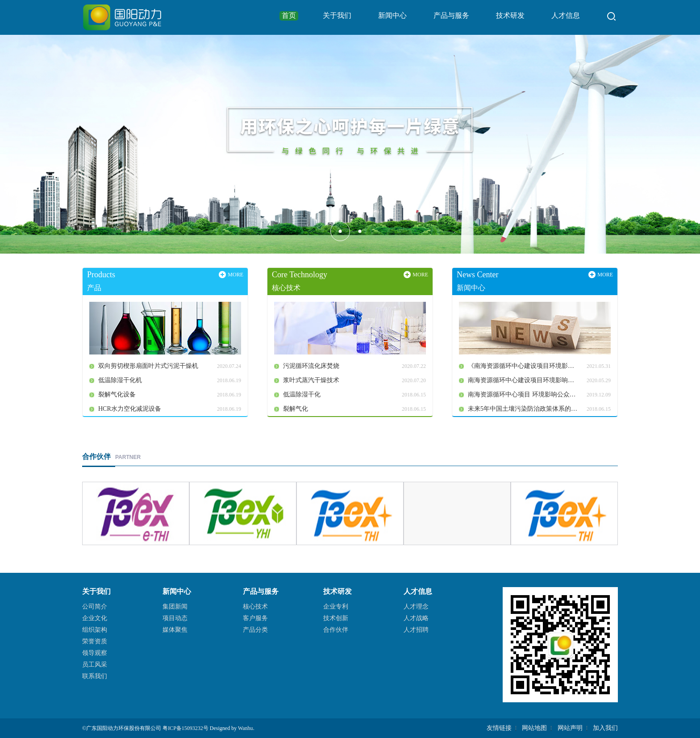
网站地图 (534, 728)
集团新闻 (175, 607)
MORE (235, 275)
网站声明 (570, 728)
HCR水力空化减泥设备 (130, 409)
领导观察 (95, 653)
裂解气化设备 (117, 394)
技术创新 (336, 618)
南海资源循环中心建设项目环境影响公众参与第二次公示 (527, 380)
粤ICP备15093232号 (185, 728)
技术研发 (510, 15)
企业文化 (95, 618)
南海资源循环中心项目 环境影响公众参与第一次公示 (527, 394)
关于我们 (337, 15)
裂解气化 (296, 409)
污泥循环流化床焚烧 (311, 366)
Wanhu (246, 728)
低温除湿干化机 (120, 380)
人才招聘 (416, 630)
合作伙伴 (336, 630)
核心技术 (255, 607)
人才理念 (416, 607)
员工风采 (95, 665)
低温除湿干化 (302, 394)
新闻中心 (392, 15)
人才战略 (416, 618)
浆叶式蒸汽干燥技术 (311, 380)
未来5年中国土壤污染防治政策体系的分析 (526, 409)
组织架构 (95, 630)
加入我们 (605, 728)
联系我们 (95, 676)
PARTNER (111, 457)
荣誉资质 (95, 641)
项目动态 (175, 618)
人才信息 (566, 15)
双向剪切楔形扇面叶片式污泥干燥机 (148, 366)
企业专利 (336, 607)
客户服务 (255, 618)
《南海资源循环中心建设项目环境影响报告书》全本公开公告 (527, 366)
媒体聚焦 (175, 630)
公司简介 (95, 607)
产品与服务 (451, 15)
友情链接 (499, 728)
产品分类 (255, 630)
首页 (289, 15)
